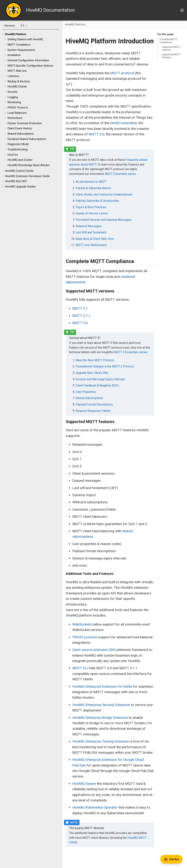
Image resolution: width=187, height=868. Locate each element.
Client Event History (20, 128)
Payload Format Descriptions (94, 404)
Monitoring (14, 102)
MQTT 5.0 (96, 134)
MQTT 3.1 (80, 308)
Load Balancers (17, 113)
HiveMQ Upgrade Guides (20, 187)
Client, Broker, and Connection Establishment (104, 195)
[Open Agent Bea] (171, 859)
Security (12, 92)
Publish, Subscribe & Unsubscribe (97, 201)
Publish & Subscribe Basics (93, 188)
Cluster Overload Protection (25, 123)
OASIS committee (123, 123)
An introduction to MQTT (91, 182)
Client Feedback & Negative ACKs (97, 385)
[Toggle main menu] (182, 10)
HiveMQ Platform (16, 34)
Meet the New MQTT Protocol (95, 360)
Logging (13, 97)
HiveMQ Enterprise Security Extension (101, 705)
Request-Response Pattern (93, 411)
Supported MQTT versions (171, 48)
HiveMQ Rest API (16, 181)
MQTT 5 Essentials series (131, 352)
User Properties (86, 392)
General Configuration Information (28, 60)
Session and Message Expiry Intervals (100, 379)
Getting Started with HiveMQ (25, 39)
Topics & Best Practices (91, 207)
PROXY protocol (85, 637)
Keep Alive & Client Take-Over (95, 239)
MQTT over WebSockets (91, 245)
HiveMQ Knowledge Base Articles (29, 165)
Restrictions (15, 118)
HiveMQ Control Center (19, 171)
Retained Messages (89, 226)
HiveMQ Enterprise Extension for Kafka (102, 686)
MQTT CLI (80, 668)
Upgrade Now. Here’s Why (92, 373)
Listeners (13, 76)
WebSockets (82, 624)
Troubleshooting (18, 149)
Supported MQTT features (171, 56)
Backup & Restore (19, 81)
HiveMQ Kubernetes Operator (95, 807)
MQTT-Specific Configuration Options (30, 66)
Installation (14, 55)
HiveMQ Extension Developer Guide (27, 176)
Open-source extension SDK (94, 650)
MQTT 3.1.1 (81, 316)
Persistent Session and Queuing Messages (104, 220)
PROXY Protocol (18, 108)
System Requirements (21, 50)
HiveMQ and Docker (20, 160)
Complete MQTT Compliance (168, 41)
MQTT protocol (122, 73)
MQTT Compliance (19, 45)
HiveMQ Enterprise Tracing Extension (101, 741)
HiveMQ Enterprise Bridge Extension (100, 718)
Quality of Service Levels (92, 213)
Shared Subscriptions (21, 134)
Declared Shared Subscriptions (27, 139)
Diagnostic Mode (18, 144)
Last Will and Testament (91, 232)
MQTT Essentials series (120, 174)
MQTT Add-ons (17, 71)
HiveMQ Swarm (84, 784)
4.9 (22, 26)
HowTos (13, 155)
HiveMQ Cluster (17, 87)
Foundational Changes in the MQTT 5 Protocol (105, 366)
